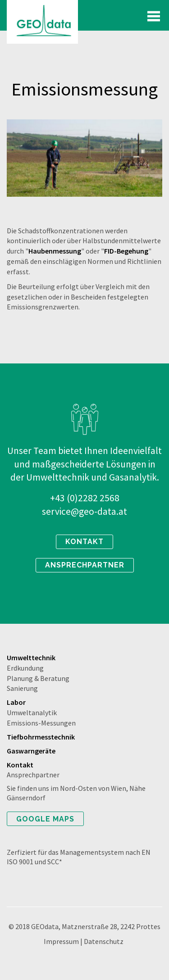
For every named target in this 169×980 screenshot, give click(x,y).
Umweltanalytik (32, 712)
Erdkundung (25, 668)
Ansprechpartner (33, 775)
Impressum (61, 941)
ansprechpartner (85, 565)
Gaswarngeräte (31, 751)
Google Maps (45, 819)
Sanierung (22, 688)
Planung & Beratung (38, 678)
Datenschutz (104, 941)
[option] (84, 158)
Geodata (42, 22)
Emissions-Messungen (41, 723)
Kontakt (20, 765)
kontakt (84, 542)
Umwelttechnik (31, 658)
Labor (16, 702)
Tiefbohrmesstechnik (41, 737)
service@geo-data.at (84, 511)
